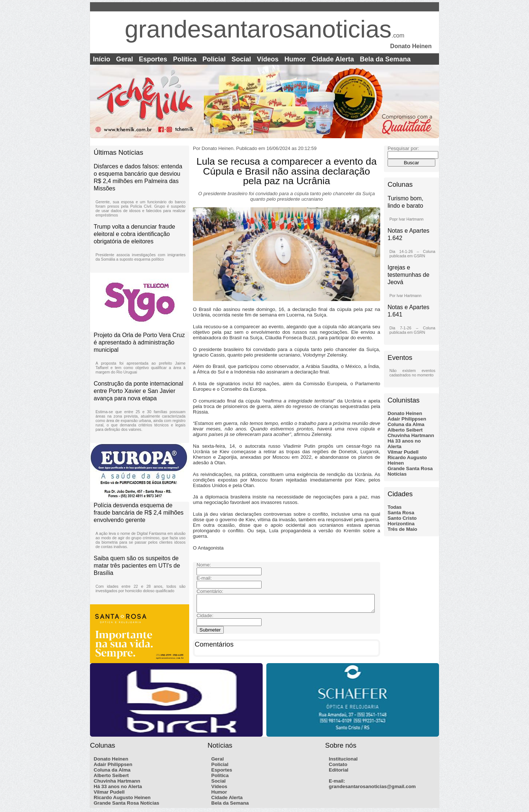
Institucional (343, 761)
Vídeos (268, 59)
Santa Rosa (401, 513)
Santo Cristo (402, 518)
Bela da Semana (385, 59)
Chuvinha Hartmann (411, 435)
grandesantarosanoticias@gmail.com (372, 789)
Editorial (339, 772)
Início (102, 59)
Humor (295, 59)
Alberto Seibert (405, 430)
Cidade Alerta (333, 59)
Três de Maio (402, 529)
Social (241, 59)
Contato (338, 767)
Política (185, 59)
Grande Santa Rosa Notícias (127, 805)
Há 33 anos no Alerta (118, 789)
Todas (395, 507)
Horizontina (401, 524)
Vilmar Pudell (403, 452)
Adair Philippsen (407, 419)
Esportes (153, 59)
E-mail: (337, 783)
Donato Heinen (405, 413)
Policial (214, 59)
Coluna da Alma (406, 424)
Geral (125, 59)
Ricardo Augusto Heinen (122, 800)
